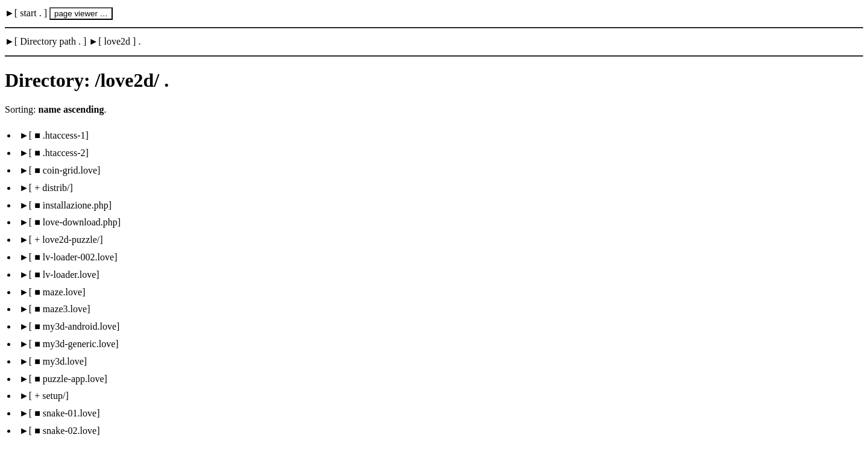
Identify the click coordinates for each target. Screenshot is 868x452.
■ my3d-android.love (74, 326)
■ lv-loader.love (64, 275)
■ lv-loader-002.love (73, 257)
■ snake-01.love (64, 413)
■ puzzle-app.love (68, 379)
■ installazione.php (70, 205)
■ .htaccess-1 (58, 135)
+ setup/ (49, 396)
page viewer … (81, 14)
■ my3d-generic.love (74, 344)
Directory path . (50, 41)
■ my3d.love (58, 361)
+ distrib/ (51, 188)
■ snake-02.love (64, 431)
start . (31, 13)
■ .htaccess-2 (58, 153)
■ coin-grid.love (64, 170)
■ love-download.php (75, 222)
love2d (118, 41)
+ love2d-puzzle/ (66, 240)
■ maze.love (57, 292)
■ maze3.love (59, 309)
